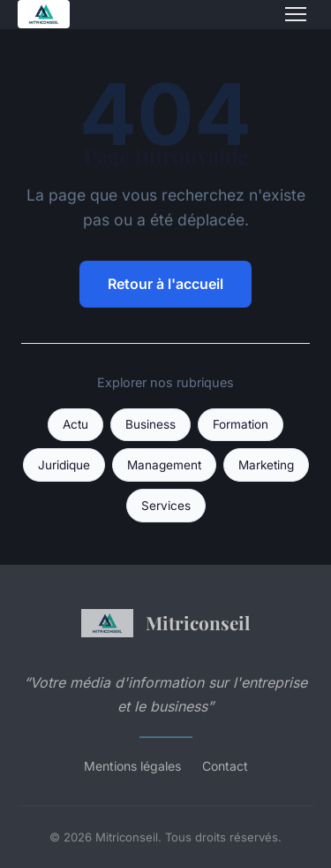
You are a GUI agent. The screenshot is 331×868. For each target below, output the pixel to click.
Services (166, 506)
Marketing (266, 465)
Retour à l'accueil (165, 284)
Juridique (64, 465)
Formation (241, 424)
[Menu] (296, 14)
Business (150, 424)
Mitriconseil (165, 623)
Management (164, 465)
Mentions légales (132, 766)
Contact (225, 766)
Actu (75, 424)
